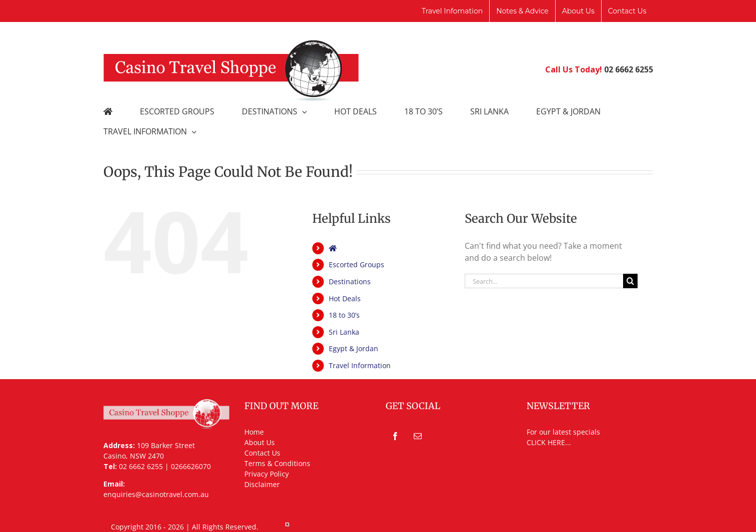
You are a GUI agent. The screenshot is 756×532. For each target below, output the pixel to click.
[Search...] (544, 281)
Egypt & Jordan (354, 348)
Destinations (350, 281)
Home (254, 432)
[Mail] (418, 436)
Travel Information (360, 365)
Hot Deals (345, 298)
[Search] (630, 281)
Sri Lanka (344, 332)
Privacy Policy (267, 474)
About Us (260, 442)
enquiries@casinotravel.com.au (156, 494)
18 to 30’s (344, 315)
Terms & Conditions (277, 463)
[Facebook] (395, 436)
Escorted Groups (357, 265)
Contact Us (262, 453)
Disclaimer (262, 484)
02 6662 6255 (629, 69)
